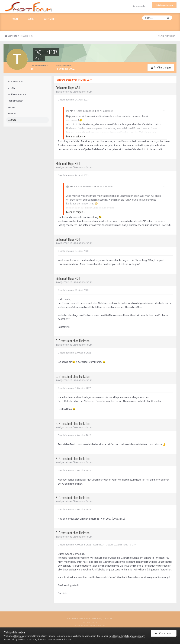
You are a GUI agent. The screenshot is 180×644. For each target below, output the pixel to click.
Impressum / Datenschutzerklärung (85, 618)
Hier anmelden (140, 6)
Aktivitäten (49, 19)
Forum (15, 19)
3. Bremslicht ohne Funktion (73, 341)
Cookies (18, 636)
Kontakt (109, 618)
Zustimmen (164, 634)
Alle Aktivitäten (15, 82)
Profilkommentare (17, 94)
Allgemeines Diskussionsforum (75, 92)
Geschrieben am (73, 100)
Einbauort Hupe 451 (68, 88)
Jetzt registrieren (164, 5)
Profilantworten (16, 101)
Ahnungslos (106, 111)
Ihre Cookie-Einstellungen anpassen (127, 636)
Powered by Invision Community (90, 626)
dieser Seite (92, 208)
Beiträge (12, 120)
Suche (31, 19)
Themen (12, 114)
